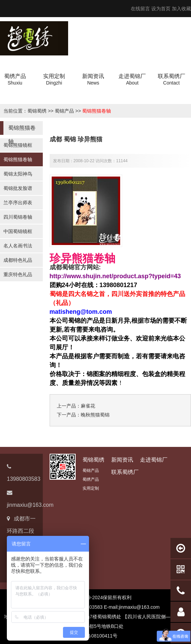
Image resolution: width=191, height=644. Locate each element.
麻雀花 (88, 406)
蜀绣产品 (91, 479)
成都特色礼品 (18, 260)
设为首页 (161, 9)
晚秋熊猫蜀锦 (95, 415)
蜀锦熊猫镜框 (18, 145)
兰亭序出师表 (18, 203)
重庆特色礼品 (18, 274)
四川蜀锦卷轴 (18, 217)
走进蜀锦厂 (154, 460)
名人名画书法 (18, 246)
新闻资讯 (122, 460)
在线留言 (140, 9)
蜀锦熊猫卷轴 (97, 111)
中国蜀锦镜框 (18, 231)
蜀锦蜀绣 (37, 111)
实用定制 (91, 488)
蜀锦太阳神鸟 (18, 174)
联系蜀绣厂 (125, 472)
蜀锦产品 (64, 111)
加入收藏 (181, 9)
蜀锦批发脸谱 (18, 188)
